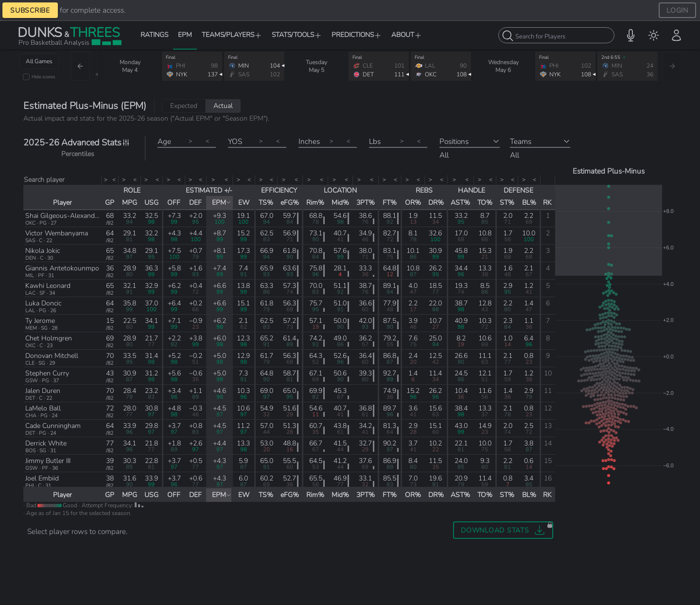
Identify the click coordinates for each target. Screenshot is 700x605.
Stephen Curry (47, 373)
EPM (185, 35)
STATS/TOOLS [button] (297, 35)
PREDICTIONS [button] (357, 35)
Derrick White (46, 443)
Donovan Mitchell (52, 356)
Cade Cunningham (53, 426)
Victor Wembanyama (57, 233)
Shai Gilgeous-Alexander (63, 216)
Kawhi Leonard (48, 286)
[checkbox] (26, 77)
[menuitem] (654, 35)
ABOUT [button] (407, 35)
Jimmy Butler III (48, 461)
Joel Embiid (42, 478)
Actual (223, 106)
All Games (39, 61)
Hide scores (44, 77)
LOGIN (677, 10)
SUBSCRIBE (30, 10)
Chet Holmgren (49, 338)
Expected (184, 106)
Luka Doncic (43, 303)
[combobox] (556, 35)
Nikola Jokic (43, 251)
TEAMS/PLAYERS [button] (232, 35)
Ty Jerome (40, 321)
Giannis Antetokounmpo (62, 268)
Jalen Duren (43, 391)
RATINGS (154, 35)
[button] (631, 35)
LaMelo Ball (43, 408)
